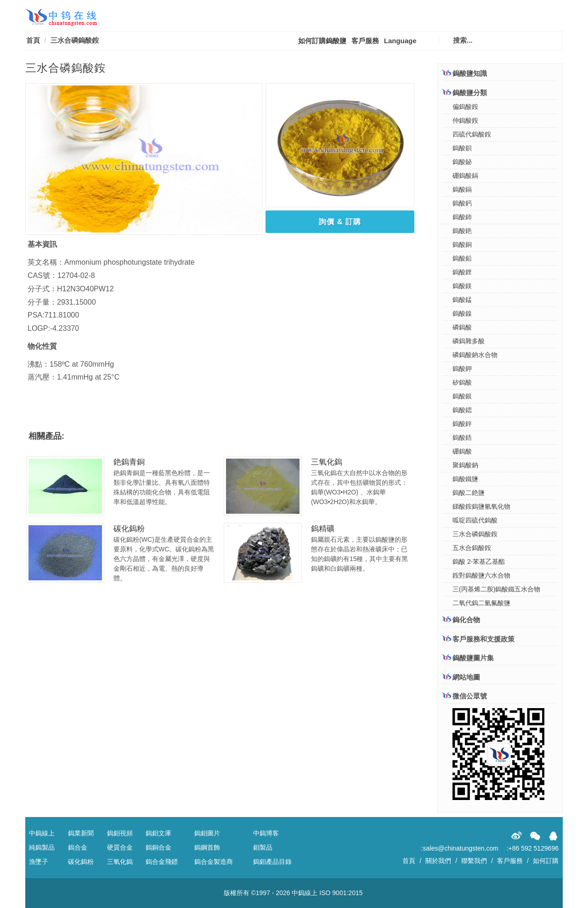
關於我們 (438, 861)
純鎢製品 (42, 847)
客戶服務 (365, 41)
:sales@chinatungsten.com (460, 848)
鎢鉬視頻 (120, 833)
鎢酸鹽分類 (465, 92)
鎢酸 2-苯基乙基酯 (479, 562)
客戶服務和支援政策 (478, 639)
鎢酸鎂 (462, 286)
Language (400, 41)
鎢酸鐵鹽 (465, 479)
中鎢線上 (42, 833)
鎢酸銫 (462, 231)
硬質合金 (120, 847)
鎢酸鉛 (462, 258)
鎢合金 (78, 847)
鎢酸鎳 (462, 313)
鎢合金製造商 (214, 862)
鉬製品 (263, 847)
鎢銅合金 (158, 847)
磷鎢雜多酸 (469, 341)
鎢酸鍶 (462, 410)
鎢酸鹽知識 (465, 73)
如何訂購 (546, 861)
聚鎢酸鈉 (465, 465)
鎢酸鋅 (462, 424)
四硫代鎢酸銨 (472, 134)
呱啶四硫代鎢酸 (475, 520)
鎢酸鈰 (462, 217)
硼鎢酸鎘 (465, 176)
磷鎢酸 (462, 327)
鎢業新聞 (81, 833)
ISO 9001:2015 (341, 893)
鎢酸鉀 (462, 369)
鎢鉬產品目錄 (272, 862)
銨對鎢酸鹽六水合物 (481, 575)
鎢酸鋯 (462, 437)
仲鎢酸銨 (465, 120)
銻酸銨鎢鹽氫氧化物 (481, 506)
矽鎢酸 (462, 382)
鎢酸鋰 (462, 272)
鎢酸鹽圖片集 (468, 658)
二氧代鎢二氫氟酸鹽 (481, 603)
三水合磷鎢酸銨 (475, 534)
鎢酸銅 (462, 244)
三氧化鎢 (327, 462)
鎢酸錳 (462, 300)
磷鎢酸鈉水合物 (475, 355)
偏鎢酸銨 (465, 107)
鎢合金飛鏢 (162, 862)
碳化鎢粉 (129, 529)
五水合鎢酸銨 (472, 548)
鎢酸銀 (462, 396)
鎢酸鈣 (462, 203)
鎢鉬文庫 (158, 833)
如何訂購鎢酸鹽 (322, 41)
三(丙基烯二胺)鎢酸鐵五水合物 (496, 589)
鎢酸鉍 (462, 162)
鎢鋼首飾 (207, 847)
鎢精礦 (323, 529)
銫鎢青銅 (129, 462)
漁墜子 (39, 862)
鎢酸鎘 (462, 189)
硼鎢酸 (462, 451)
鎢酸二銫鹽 (469, 493)
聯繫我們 (474, 861)
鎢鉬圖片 (207, 833)
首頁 (33, 40)
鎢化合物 (461, 619)
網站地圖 (461, 677)
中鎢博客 (266, 833)
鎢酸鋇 (462, 148)
